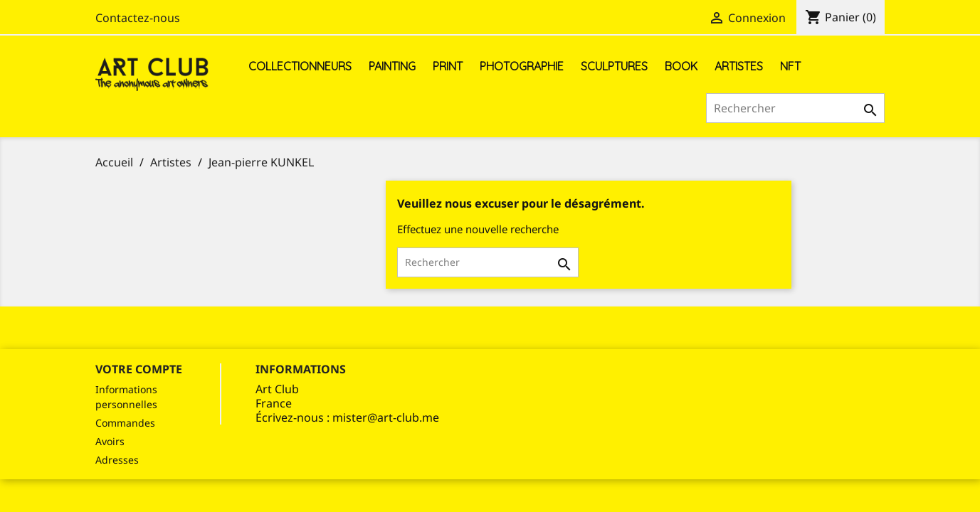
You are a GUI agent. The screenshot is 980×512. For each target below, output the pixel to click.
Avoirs (110, 441)
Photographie (522, 66)
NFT (790, 66)
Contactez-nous (138, 18)
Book (681, 66)
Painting (392, 66)
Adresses (117, 460)
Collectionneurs (300, 66)
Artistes (739, 66)
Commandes (125, 423)
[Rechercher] (795, 108)
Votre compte (139, 369)
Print (448, 66)
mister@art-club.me (386, 417)
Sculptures (614, 66)
